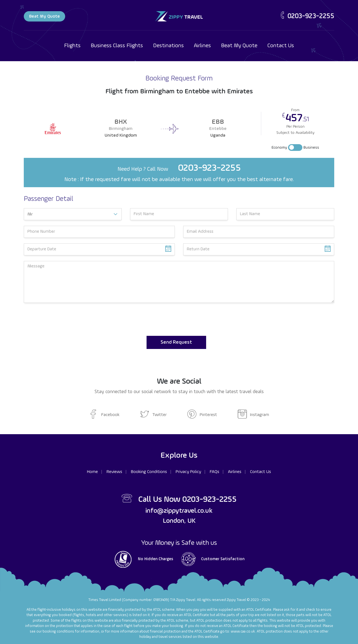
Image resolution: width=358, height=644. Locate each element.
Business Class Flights (117, 46)
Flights (72, 46)
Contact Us (281, 46)
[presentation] (66, 319)
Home (92, 472)
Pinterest (202, 415)
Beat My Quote (44, 16)
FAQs (215, 472)
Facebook (104, 415)
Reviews (114, 472)
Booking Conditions (149, 472)
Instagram (253, 415)
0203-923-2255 (307, 16)
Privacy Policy (188, 472)
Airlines (202, 46)
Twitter (153, 415)
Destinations (168, 46)
